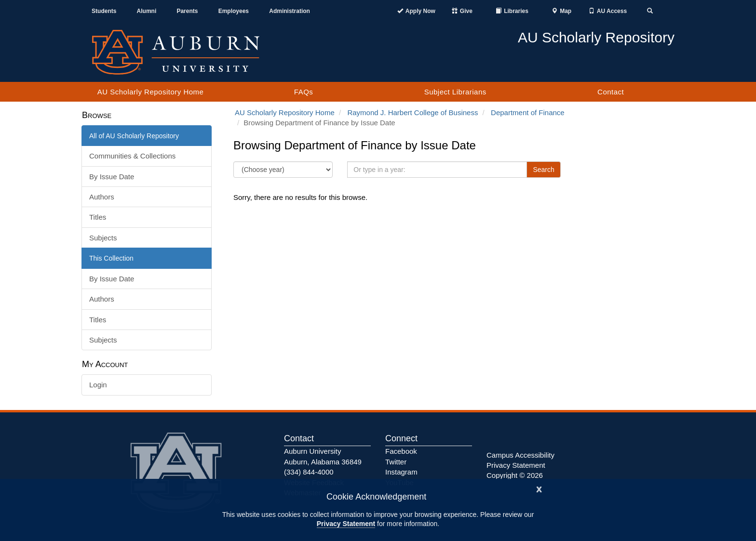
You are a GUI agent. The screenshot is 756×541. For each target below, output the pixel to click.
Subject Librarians (455, 92)
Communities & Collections (132, 156)
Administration (290, 11)
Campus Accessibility (520, 455)
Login (98, 385)
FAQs (304, 92)
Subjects (103, 238)
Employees (234, 11)
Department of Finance (528, 112)
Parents (187, 11)
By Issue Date (112, 177)
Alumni (147, 11)
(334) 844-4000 (309, 472)
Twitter (396, 462)
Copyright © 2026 (515, 475)
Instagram (401, 472)
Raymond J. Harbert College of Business (412, 112)
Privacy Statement (346, 524)
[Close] (539, 488)
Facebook (401, 451)
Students (104, 11)
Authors (102, 197)
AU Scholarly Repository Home (151, 92)
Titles (98, 217)
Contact (611, 92)
